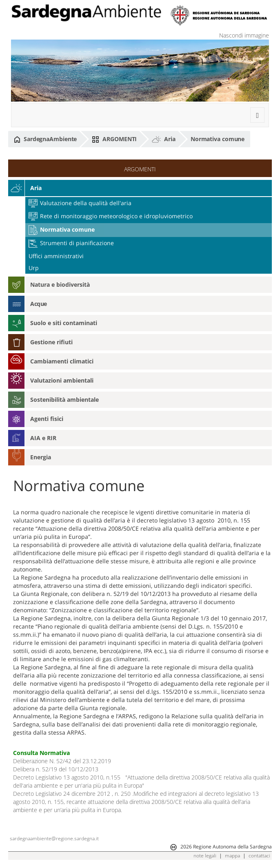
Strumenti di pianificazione (71, 243)
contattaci (259, 856)
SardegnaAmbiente (45, 139)
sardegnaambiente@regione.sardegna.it (54, 838)
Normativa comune (218, 139)
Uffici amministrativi (56, 256)
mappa (232, 856)
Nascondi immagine (244, 35)
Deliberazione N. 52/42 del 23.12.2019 (62, 761)
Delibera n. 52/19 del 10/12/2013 (56, 769)
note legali (205, 856)
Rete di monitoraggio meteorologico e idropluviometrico (111, 216)
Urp (34, 268)
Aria (164, 139)
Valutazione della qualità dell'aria (80, 203)
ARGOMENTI (114, 139)
